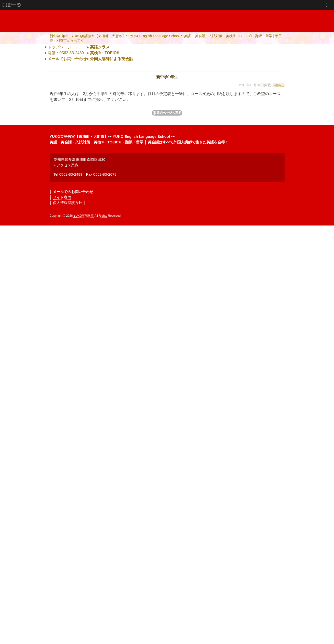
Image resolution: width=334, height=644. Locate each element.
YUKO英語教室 (83, 216)
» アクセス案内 (66, 165)
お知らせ (279, 85)
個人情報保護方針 (68, 203)
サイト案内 (62, 197)
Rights (103, 216)
